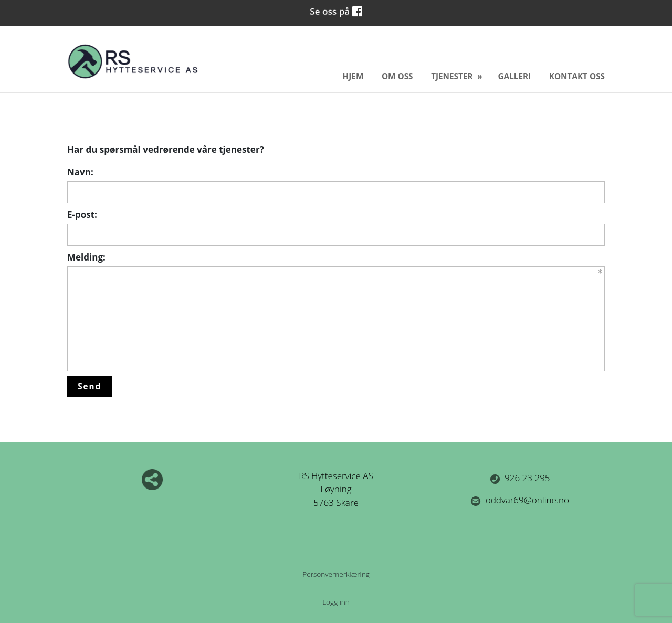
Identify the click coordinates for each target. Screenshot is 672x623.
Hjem (353, 76)
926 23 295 (520, 478)
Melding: (86, 257)
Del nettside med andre (152, 480)
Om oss (397, 76)
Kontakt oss (577, 76)
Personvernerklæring (336, 574)
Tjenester (453, 76)
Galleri (515, 76)
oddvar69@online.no (520, 500)
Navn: (80, 172)
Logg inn (336, 602)
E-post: (82, 215)
